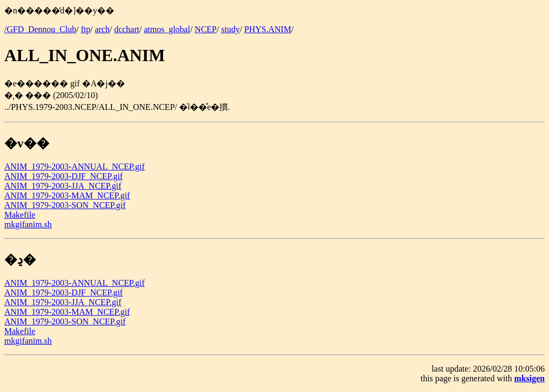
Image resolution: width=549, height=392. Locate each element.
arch (102, 29)
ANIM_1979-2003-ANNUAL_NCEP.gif (75, 167)
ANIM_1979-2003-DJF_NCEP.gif (64, 176)
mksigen (529, 378)
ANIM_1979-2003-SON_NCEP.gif (65, 205)
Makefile (20, 215)
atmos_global (167, 29)
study (230, 29)
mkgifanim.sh (28, 224)
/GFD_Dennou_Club (40, 29)
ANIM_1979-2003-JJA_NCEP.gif (63, 186)
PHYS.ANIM (268, 29)
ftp (86, 29)
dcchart (127, 29)
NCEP (206, 29)
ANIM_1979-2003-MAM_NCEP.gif (67, 195)
